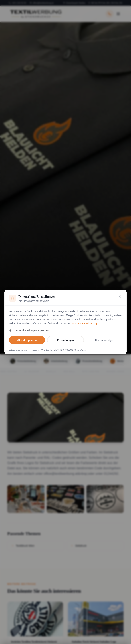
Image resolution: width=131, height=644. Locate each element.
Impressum (34, 350)
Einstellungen (65, 340)
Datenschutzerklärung (84, 324)
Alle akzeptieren (27, 340)
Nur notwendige (104, 340)
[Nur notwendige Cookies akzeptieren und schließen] (120, 296)
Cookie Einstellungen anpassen (29, 330)
